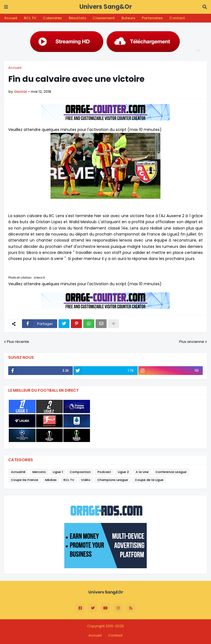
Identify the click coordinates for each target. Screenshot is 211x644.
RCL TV (30, 18)
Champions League (113, 480)
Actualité (18, 472)
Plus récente (18, 342)
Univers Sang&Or (106, 7)
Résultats (77, 18)
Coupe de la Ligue (149, 480)
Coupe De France (25, 480)
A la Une (142, 472)
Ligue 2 (123, 472)
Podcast (104, 472)
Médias (51, 480)
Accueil (11, 18)
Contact (177, 18)
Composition (80, 472)
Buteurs (128, 18)
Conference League (171, 472)
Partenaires (152, 18)
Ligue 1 (58, 472)
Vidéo (86, 480)
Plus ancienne (192, 342)
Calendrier (52, 18)
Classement (104, 18)
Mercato (39, 472)
